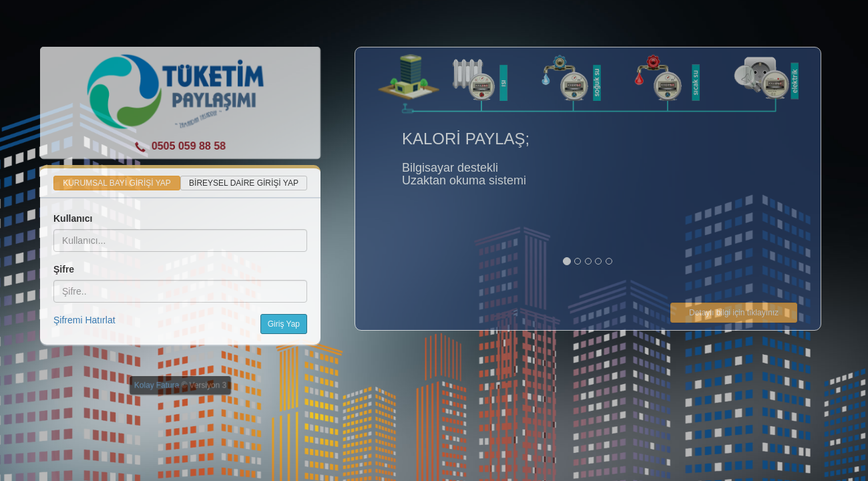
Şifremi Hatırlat (84, 320)
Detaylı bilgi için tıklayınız (734, 313)
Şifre (64, 269)
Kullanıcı (73, 218)
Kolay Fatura (157, 385)
